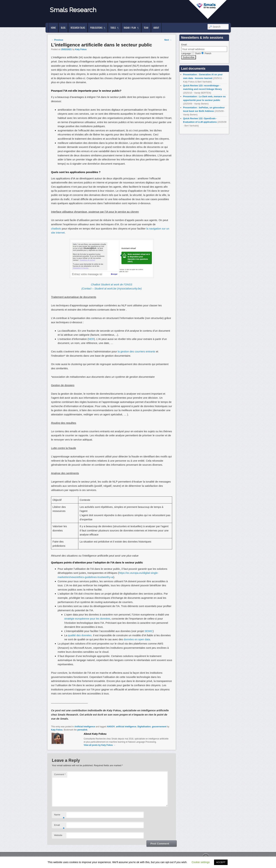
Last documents (193, 69)
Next (168, 40)
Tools (113, 28)
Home (53, 28)
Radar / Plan (130, 28)
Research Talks (78, 28)
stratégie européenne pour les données (87, 619)
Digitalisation (144, 727)
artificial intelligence (126, 727)
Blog (63, 28)
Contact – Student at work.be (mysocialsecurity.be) (112, 288)
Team (146, 28)
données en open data (137, 639)
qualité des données (80, 635)
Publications (96, 28)
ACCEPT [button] (221, 862)
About (156, 28)
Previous (57, 40)
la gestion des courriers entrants (137, 351)
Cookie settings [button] (201, 862)
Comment (60, 774)
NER (91, 339)
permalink (82, 730)
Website (58, 835)
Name (59, 816)
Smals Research (73, 10)
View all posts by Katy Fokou (100, 745)
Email (59, 826)
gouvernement (159, 727)
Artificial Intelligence (85, 727)
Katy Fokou (81, 49)
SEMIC (149, 631)
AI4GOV (111, 727)
